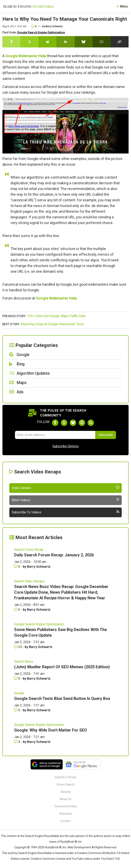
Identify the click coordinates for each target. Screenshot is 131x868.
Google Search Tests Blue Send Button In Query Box (62, 698)
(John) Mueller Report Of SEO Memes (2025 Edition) (62, 667)
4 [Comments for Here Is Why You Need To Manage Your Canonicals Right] (34, 26)
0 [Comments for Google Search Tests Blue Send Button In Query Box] (17, 710)
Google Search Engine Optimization (41, 32)
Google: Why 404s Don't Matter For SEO (51, 730)
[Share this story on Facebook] (11, 42)
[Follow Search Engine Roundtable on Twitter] (64, 423)
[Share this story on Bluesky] (84, 42)
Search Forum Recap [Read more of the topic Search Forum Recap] (29, 550)
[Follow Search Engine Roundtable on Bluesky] (73, 423)
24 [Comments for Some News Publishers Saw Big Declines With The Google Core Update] (18, 647)
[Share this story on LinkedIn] (65, 42)
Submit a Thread (65, 777)
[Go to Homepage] (29, 6)
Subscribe (106, 435)
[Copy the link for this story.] (120, 42)
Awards (66, 792)
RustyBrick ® (53, 847)
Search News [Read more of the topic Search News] (24, 661)
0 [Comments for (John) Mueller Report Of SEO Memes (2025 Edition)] (17, 679)
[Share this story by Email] (102, 42)
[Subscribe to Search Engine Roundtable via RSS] (91, 423)
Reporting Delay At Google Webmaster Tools (52, 324)
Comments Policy (66, 806)
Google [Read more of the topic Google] (19, 693)
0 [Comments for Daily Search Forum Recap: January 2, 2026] (17, 567)
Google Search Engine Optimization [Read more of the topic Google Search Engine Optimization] (39, 624)
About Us (65, 799)
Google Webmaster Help (26, 56)
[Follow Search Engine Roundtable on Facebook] (55, 423)
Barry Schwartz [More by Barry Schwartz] (39, 567)
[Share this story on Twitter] (29, 42)
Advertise (66, 814)
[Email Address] (55, 435)
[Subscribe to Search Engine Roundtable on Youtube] (82, 423)
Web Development (79, 847)
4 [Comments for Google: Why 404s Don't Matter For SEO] (17, 742)
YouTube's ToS (110, 859)
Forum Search (66, 784)
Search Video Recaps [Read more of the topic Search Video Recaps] (29, 581)
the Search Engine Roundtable (40, 836)
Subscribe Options (65, 446)
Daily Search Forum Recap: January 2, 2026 (54, 555)
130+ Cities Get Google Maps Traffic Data (56, 316)
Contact (65, 821)
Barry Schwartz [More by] (54, 26)
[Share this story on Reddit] (47, 42)
